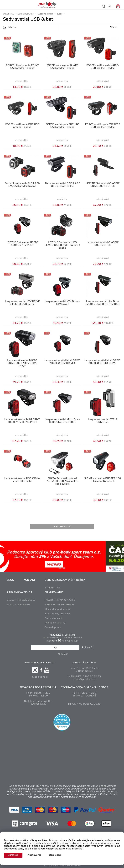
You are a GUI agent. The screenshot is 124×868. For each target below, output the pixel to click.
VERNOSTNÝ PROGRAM (59, 605)
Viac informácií (75, 849)
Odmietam (55, 855)
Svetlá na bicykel (45, 14)
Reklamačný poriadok (57, 614)
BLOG (10, 580)
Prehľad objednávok (18, 605)
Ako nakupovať (54, 618)
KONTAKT (29, 580)
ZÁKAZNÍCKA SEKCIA (20, 592)
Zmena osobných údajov (21, 600)
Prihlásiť (87, 648)
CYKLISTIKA (8, 14)
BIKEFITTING (53, 588)
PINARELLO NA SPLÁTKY (60, 600)
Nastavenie (34, 855)
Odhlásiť (63, 654)
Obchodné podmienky (57, 609)
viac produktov (62, 527)
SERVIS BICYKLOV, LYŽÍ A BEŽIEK (65, 580)
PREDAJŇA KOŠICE (84, 663)
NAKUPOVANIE (54, 592)
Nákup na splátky (55, 623)
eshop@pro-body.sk (84, 679)
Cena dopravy (53, 627)
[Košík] (118, 6)
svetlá (60, 14)
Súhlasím (13, 855)
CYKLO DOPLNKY (26, 14)
